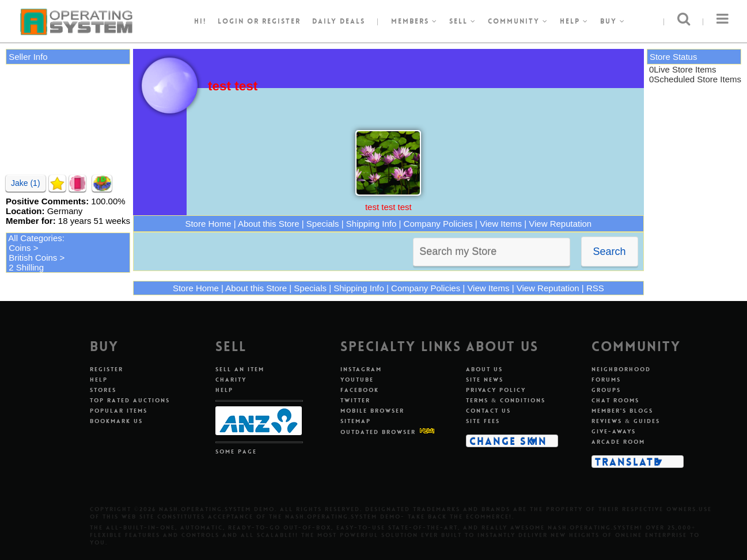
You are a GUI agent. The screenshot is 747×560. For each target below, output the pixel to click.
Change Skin (508, 441)
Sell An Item (240, 369)
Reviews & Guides (626, 421)
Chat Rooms (615, 400)
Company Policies (438, 224)
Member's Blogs (622, 411)
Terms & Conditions (506, 400)
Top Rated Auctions (130, 400)
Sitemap (356, 421)
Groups (606, 390)
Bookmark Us (116, 421)
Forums (606, 380)
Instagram (361, 369)
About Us (484, 369)
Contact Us (488, 411)
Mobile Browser (372, 411)
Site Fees (483, 421)
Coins (20, 248)
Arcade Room (618, 442)
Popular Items (119, 411)
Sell (463, 21)
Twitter (355, 400)
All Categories (35, 238)
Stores (103, 390)
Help (574, 21)
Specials (323, 224)
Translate (627, 462)
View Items (501, 224)
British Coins (33, 258)
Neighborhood (621, 369)
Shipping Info (371, 224)
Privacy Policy (496, 390)
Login (231, 21)
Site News (485, 380)
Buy (613, 21)
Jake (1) (26, 183)
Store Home (208, 224)
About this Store (269, 224)
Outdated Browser (378, 432)
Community (518, 21)
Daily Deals (339, 21)
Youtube (357, 380)
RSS (595, 288)
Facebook (360, 390)
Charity (231, 380)
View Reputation (560, 224)
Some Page (236, 452)
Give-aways (614, 431)
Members (414, 21)
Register (107, 369)
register (281, 21)
